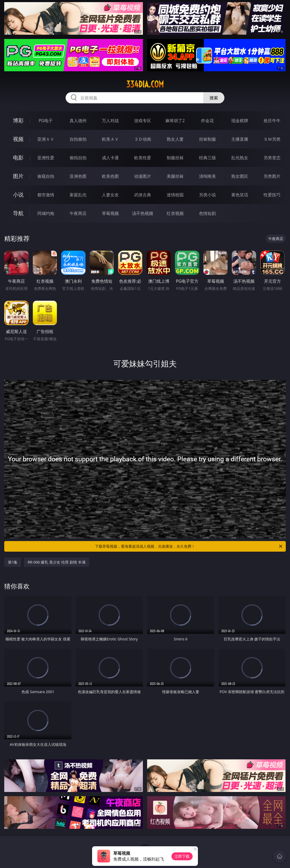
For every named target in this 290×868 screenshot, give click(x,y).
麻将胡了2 (175, 121)
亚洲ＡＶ (46, 139)
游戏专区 (143, 121)
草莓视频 (110, 213)
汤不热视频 (143, 213)
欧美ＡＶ (110, 139)
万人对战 (110, 121)
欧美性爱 (143, 158)
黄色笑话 (240, 195)
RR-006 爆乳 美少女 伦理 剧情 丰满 (56, 562)
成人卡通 (110, 158)
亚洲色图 (78, 176)
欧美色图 (110, 176)
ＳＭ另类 (272, 139)
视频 (18, 139)
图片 (18, 176)
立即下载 (182, 856)
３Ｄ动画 (143, 139)
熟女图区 (240, 176)
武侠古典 (143, 195)
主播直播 (240, 139)
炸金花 (207, 121)
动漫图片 (143, 176)
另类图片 (272, 176)
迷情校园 (175, 195)
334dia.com (145, 84)
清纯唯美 (207, 176)
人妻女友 (110, 195)
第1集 (13, 562)
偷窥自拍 (46, 176)
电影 (18, 158)
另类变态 (272, 158)
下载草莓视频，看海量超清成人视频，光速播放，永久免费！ (189, 546)
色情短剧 (207, 213)
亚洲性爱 (46, 158)
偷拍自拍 (78, 158)
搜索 (214, 98)
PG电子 (46, 121)
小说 (18, 195)
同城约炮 (46, 213)
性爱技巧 (272, 195)
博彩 (18, 120)
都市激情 (46, 195)
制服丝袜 (175, 158)
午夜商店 (78, 213)
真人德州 (78, 121)
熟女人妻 (175, 139)
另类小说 (207, 195)
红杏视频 (175, 213)
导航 (18, 213)
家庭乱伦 (78, 195)
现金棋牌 (240, 121)
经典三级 (207, 158)
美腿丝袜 (175, 176)
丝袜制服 (207, 139)
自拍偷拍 (78, 139)
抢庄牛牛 (272, 121)
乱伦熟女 (240, 158)
